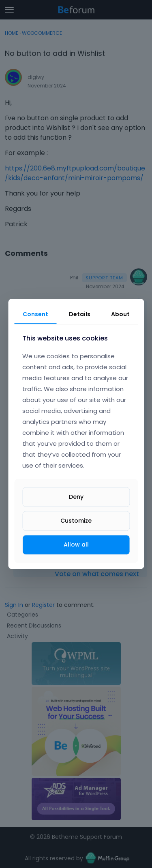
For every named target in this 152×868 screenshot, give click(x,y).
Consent (35, 314)
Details (80, 314)
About (120, 314)
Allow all (76, 545)
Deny (76, 497)
